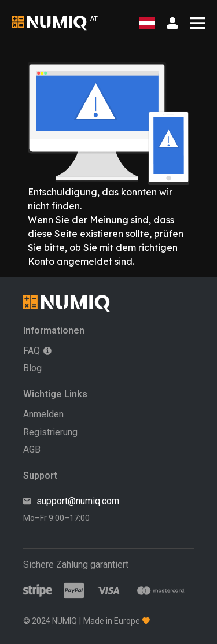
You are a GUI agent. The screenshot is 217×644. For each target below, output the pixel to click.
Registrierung (50, 432)
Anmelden (43, 414)
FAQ (32, 351)
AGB (32, 449)
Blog (32, 368)
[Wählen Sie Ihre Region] (147, 23)
